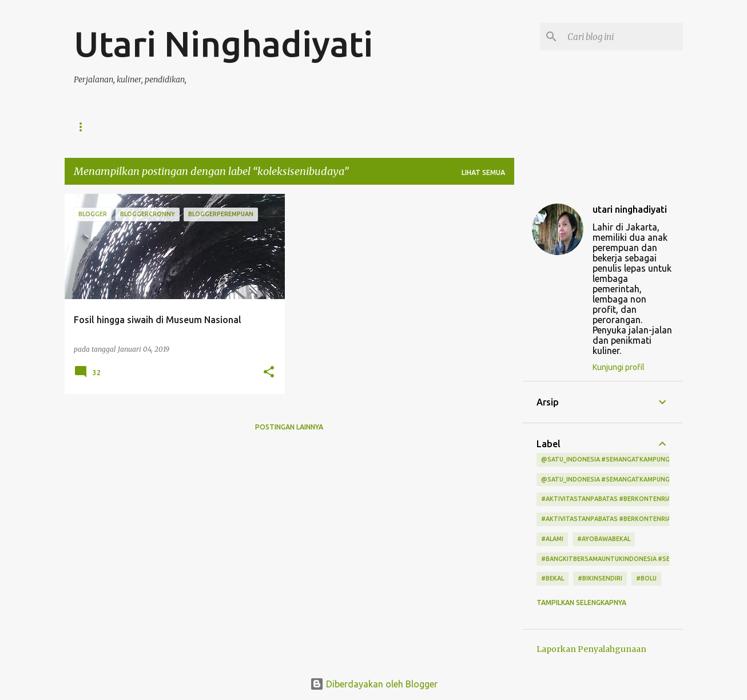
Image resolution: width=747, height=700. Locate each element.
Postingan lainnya (289, 427)
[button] (269, 373)
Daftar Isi (153, 127)
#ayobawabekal (604, 539)
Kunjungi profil (619, 367)
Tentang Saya (225, 127)
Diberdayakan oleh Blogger (374, 684)
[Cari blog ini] (623, 37)
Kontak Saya (301, 127)
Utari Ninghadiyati (223, 43)
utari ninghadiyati (630, 209)
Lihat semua (483, 172)
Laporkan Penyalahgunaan (591, 649)
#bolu (646, 578)
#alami (552, 539)
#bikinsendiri (600, 578)
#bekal (553, 578)
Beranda (91, 127)
